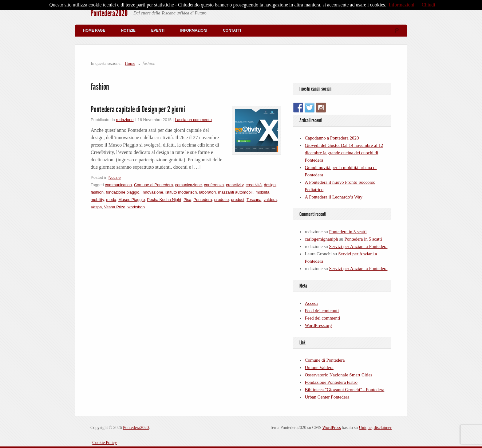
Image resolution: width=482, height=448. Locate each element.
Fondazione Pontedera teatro (331, 382)
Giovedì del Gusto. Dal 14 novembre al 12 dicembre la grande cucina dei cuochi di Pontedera (344, 153)
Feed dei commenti (322, 318)
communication (118, 185)
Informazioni (194, 30)
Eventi (158, 30)
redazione (125, 120)
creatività (254, 185)
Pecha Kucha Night (164, 200)
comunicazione (189, 185)
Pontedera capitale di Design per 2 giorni (138, 109)
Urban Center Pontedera (327, 397)
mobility (97, 200)
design (270, 185)
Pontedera (203, 200)
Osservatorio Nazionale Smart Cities (338, 375)
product (238, 200)
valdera (270, 200)
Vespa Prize (115, 207)
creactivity (235, 185)
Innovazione (152, 192)
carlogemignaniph (321, 239)
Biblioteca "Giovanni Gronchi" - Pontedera (344, 390)
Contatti (232, 30)
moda (111, 200)
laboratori (207, 192)
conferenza (214, 185)
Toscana (254, 200)
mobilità (262, 192)
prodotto (222, 200)
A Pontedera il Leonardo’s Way (334, 197)
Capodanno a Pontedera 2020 (332, 138)
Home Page (94, 30)
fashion (97, 192)
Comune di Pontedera (153, 185)
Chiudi (429, 5)
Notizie (128, 30)
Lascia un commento (193, 120)
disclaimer (383, 428)
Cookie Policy (105, 443)
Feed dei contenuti (322, 311)
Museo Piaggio (132, 200)
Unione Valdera (319, 367)
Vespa (96, 207)
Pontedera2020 (109, 13)
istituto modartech (181, 192)
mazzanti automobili (236, 192)
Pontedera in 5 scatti (348, 232)
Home (130, 63)
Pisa (187, 200)
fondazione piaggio (122, 192)
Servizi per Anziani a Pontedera (358, 246)
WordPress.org (318, 325)
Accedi (311, 303)
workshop (136, 207)
